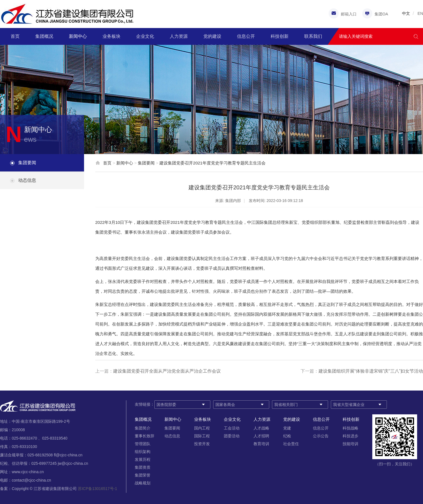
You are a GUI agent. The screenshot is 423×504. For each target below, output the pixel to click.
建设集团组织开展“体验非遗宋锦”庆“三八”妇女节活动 (371, 371)
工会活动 (232, 428)
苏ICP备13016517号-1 (97, 489)
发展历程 (143, 459)
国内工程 (202, 428)
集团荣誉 (143, 475)
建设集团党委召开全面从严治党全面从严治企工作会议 (167, 371)
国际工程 (202, 436)
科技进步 (350, 436)
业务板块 (111, 36)
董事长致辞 (145, 436)
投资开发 (202, 444)
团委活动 (232, 436)
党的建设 (212, 36)
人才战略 (261, 428)
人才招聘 (261, 436)
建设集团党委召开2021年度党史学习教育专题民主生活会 (212, 163)
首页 (15, 36)
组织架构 (143, 452)
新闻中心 (78, 36)
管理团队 (143, 444)
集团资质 (143, 467)
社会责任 (291, 444)
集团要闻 (27, 163)
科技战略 (350, 428)
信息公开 (246, 36)
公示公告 (321, 436)
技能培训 (350, 444)
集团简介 (143, 428)
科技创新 (280, 36)
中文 (406, 13)
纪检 (287, 436)
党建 (287, 428)
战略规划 (143, 483)
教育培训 (261, 444)
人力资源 (179, 36)
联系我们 (313, 36)
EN (420, 13)
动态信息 (27, 180)
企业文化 (145, 36)
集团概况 (44, 36)
